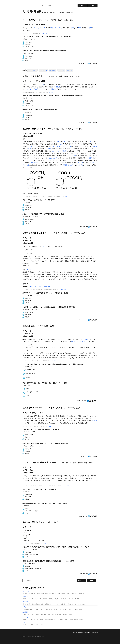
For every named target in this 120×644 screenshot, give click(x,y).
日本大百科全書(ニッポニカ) (35, 233)
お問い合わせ (95, 633)
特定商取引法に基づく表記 (84, 633)
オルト (44, 246)
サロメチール (35, 163)
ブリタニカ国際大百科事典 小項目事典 (39, 462)
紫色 (29, 149)
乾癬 (31, 287)
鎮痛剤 (65, 165)
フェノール (31, 146)
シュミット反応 (32, 70)
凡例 (46, 33)
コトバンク (30, 5)
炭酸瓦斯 (69, 70)
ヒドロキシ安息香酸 (33, 89)
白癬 (35, 287)
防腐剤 (80, 28)
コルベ (49, 149)
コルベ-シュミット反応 (78, 342)
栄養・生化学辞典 (30, 522)
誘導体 (74, 156)
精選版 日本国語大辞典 (32, 76)
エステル (65, 142)
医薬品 (61, 28)
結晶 (52, 28)
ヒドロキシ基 (43, 70)
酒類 (72, 28)
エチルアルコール (58, 146)
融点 (61, 144)
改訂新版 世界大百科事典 (34, 129)
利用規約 (75, 633)
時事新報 (53, 89)
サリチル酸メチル (53, 158)
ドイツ (81, 165)
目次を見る (30, 270)
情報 (43, 33)
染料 (56, 28)
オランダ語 (41, 85)
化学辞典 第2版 (29, 326)
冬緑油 (90, 142)
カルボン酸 (36, 28)
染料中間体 (52, 70)
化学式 (90, 28)
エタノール (61, 70)
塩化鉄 (95, 146)
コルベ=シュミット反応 (59, 151)
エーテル (68, 146)
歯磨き (91, 158)
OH (25, 30)
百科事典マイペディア (32, 408)
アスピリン (71, 165)
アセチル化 (80, 163)
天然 (58, 142)
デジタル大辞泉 (29, 20)
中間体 (58, 87)
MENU (24, 2)
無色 (45, 28)
